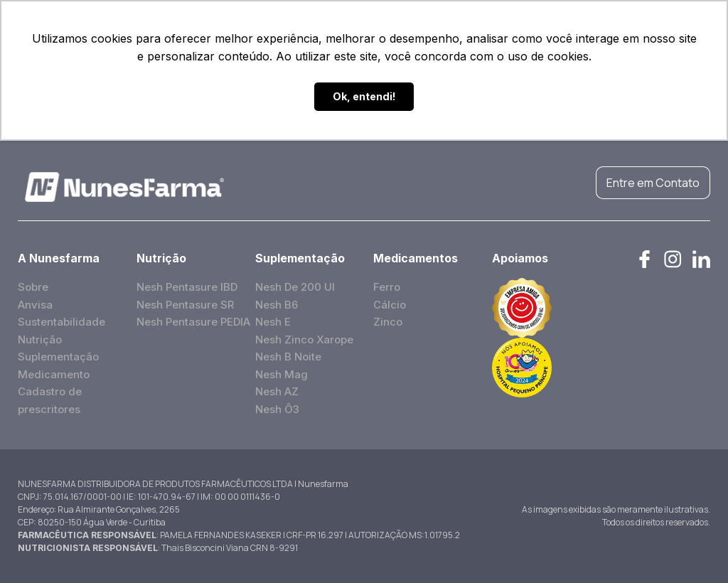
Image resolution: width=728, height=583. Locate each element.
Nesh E (273, 322)
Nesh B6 (277, 305)
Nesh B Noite (288, 357)
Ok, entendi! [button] (364, 96)
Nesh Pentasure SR (185, 305)
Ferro (387, 287)
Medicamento (54, 374)
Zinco (388, 322)
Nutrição (40, 339)
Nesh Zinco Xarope (304, 339)
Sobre (33, 287)
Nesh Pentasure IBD (187, 287)
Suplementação (58, 357)
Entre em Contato (653, 183)
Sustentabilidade (61, 322)
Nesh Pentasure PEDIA (193, 322)
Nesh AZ (277, 391)
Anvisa (35, 305)
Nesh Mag (282, 374)
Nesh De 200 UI (295, 287)
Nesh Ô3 (277, 409)
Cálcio (390, 305)
